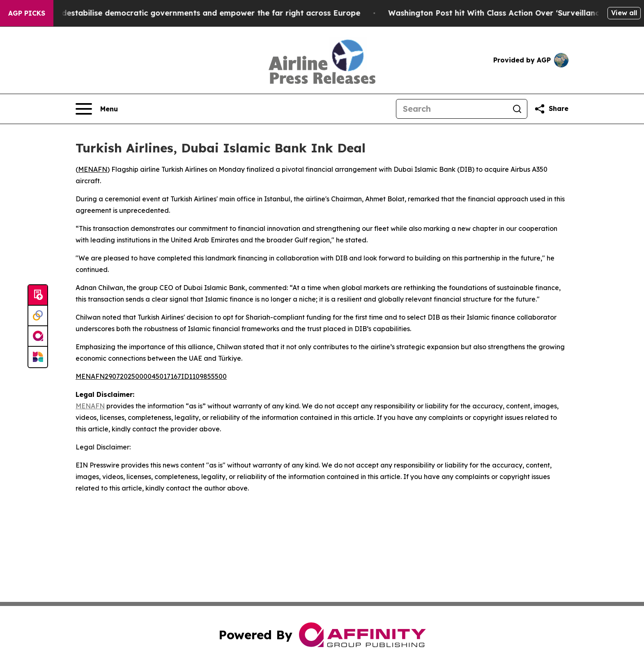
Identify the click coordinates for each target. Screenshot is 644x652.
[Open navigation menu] (97, 109)
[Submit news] (38, 295)
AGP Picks (27, 13)
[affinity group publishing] (38, 336)
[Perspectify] (38, 316)
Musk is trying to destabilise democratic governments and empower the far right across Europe (190, 13)
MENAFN (93, 169)
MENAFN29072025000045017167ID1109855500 (151, 376)
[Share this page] (551, 109)
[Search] (452, 109)
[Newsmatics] (38, 357)
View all (624, 13)
